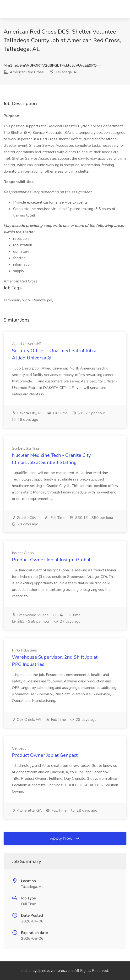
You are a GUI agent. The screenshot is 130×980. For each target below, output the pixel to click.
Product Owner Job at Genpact (45, 755)
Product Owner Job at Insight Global (51, 560)
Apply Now (65, 838)
